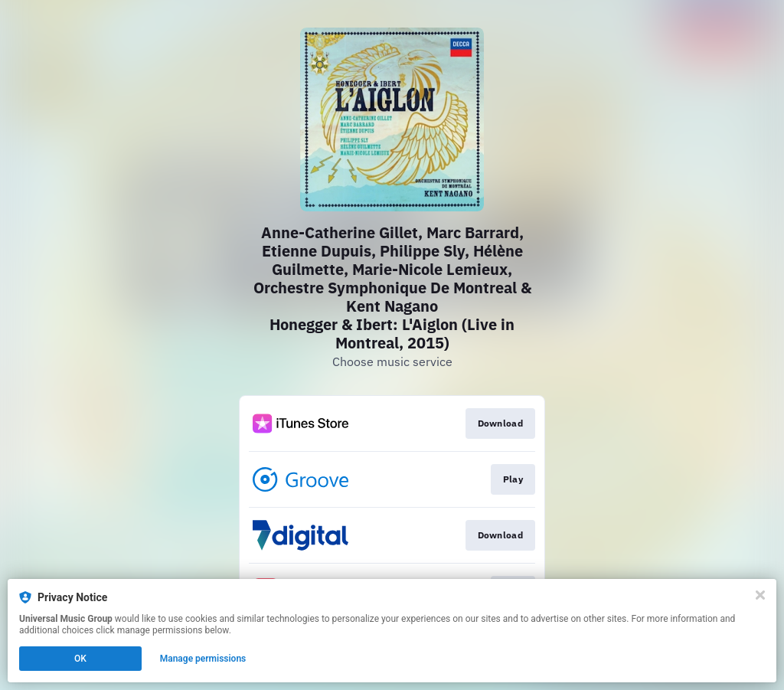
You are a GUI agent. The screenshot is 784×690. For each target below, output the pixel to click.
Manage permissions (203, 659)
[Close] (760, 595)
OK (80, 659)
